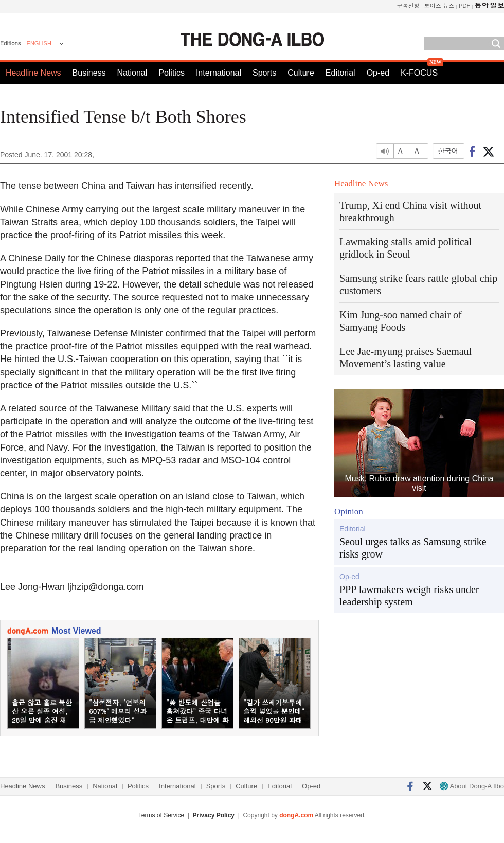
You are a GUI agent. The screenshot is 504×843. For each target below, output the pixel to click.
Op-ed (378, 73)
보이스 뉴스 (439, 5)
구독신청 (408, 5)
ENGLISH (39, 43)
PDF (464, 5)
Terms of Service (161, 815)
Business (89, 73)
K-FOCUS (419, 73)
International (219, 73)
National (132, 73)
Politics (172, 73)
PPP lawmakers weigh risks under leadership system (409, 596)
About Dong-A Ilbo (472, 786)
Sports (264, 73)
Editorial (340, 73)
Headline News (33, 73)
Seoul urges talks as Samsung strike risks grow (413, 548)
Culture (301, 73)
